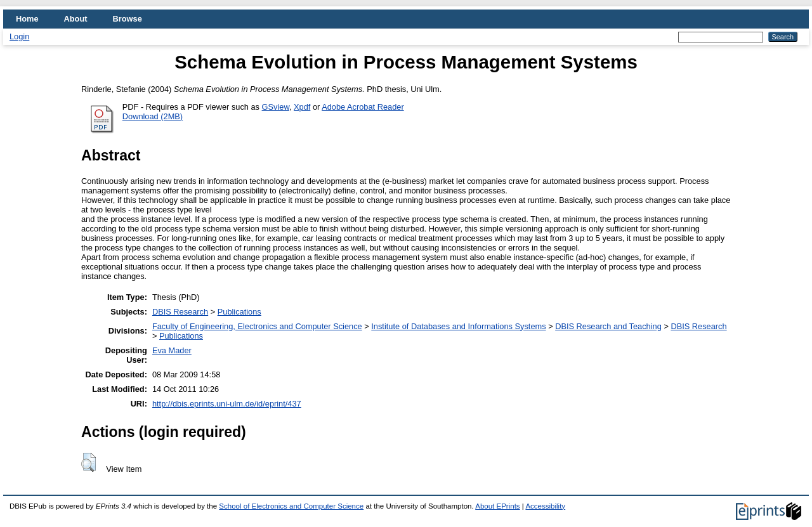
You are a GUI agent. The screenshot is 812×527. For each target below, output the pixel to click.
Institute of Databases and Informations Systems (458, 326)
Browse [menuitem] (128, 19)
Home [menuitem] (27, 19)
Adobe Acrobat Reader (363, 107)
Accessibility (545, 506)
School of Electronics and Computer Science (291, 506)
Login (19, 36)
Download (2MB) (153, 116)
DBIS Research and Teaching (608, 326)
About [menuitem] (76, 19)
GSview (276, 107)
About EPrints (497, 506)
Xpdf (302, 107)
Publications (239, 312)
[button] (88, 462)
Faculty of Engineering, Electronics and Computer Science (257, 326)
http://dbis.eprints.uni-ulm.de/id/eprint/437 (227, 404)
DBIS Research (180, 312)
